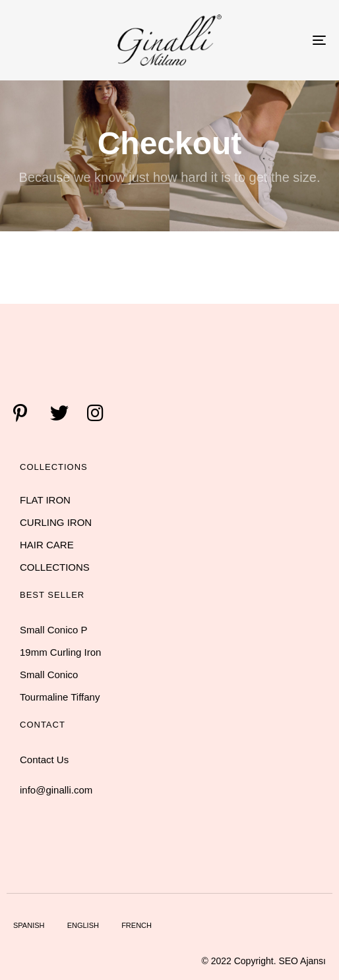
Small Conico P (54, 630)
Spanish (29, 925)
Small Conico (49, 675)
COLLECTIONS (55, 567)
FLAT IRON (45, 500)
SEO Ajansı (302, 961)
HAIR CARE (47, 545)
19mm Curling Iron (60, 652)
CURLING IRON (56, 522)
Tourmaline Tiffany (60, 697)
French (137, 925)
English (83, 925)
